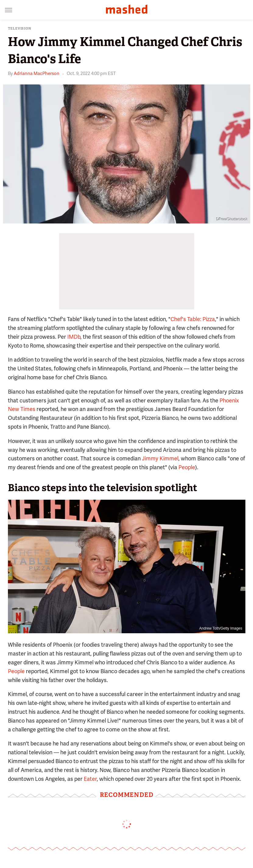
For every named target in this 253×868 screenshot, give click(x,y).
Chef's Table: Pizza (193, 319)
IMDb (74, 337)
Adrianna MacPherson (37, 73)
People (187, 467)
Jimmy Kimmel (160, 458)
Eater (90, 779)
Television (20, 29)
